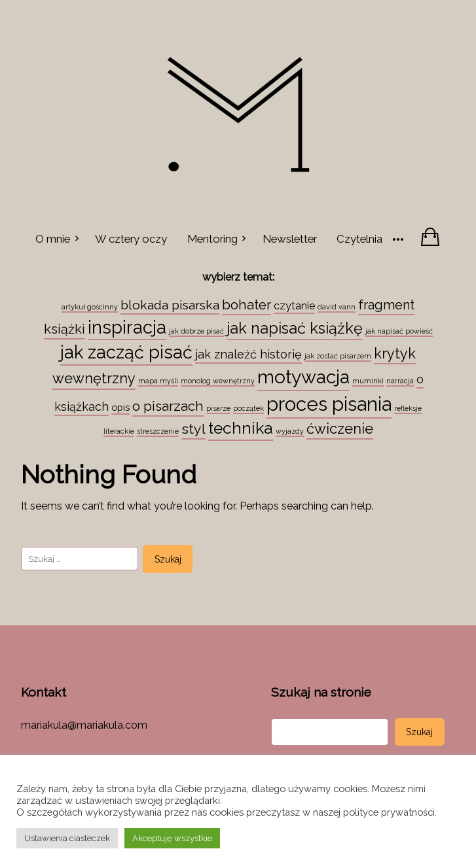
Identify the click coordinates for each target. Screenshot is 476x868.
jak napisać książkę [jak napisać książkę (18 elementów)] (295, 328)
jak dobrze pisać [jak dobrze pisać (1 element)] (196, 331)
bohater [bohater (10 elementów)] (247, 305)
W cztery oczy (131, 239)
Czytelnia (359, 239)
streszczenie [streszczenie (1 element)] (158, 431)
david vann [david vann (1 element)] (337, 307)
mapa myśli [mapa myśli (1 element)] (158, 381)
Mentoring (212, 239)
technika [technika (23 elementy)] (241, 428)
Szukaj (419, 732)
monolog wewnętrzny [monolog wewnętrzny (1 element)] (218, 381)
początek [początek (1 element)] (248, 408)
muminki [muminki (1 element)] (368, 381)
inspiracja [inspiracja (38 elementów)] (127, 327)
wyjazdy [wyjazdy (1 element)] (290, 431)
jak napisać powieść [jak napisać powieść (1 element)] (399, 331)
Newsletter (290, 239)
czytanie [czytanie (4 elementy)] (294, 306)
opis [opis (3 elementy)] (120, 407)
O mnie (53, 239)
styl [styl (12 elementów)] (193, 429)
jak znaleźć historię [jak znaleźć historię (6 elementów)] (248, 354)
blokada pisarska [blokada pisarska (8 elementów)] (170, 305)
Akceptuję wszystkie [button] (172, 838)
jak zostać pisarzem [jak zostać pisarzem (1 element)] (338, 356)
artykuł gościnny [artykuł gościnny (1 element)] (90, 307)
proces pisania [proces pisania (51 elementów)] (329, 404)
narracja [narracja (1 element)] (400, 381)
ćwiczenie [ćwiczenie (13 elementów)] (340, 428)
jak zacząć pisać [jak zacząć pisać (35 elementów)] (126, 352)
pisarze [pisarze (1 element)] (218, 408)
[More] (398, 238)
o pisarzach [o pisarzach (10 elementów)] (168, 406)
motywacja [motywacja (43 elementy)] (303, 377)
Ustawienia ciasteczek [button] (67, 838)
